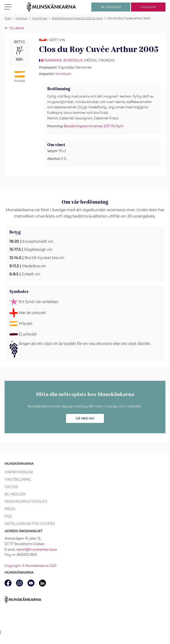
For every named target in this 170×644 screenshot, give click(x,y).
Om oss (11, 487)
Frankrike (52, 60)
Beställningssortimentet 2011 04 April (93, 126)
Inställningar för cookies (30, 524)
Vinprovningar (19, 472)
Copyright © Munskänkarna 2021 (31, 566)
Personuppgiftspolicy (26, 502)
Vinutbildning (18, 479)
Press (10, 509)
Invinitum (63, 74)
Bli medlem (15, 494)
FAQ (8, 516)
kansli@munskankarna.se (37, 549)
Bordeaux (73, 60)
